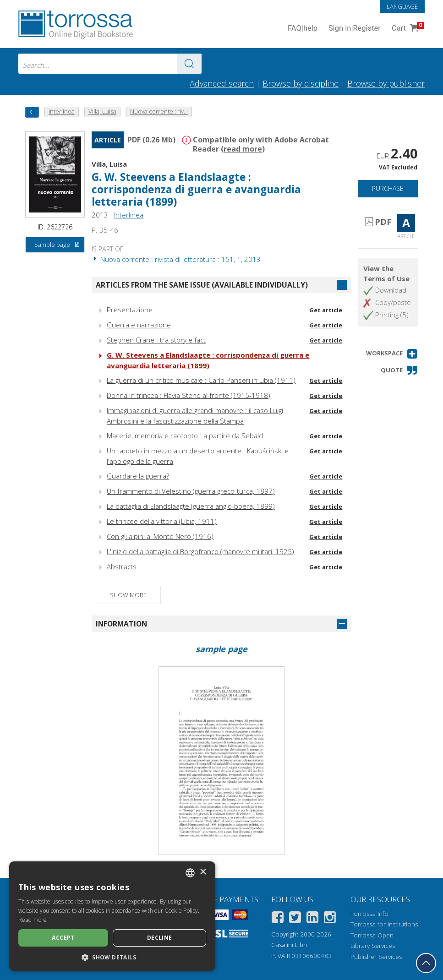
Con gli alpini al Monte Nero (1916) (160, 536)
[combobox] (110, 64)
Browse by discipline (301, 83)
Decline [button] (160, 938)
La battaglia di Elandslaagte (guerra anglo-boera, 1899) (191, 506)
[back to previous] (32, 112)
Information (121, 624)
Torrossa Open (372, 935)
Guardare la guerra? (138, 476)
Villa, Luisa (109, 164)
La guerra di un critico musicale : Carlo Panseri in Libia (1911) (201, 380)
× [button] (203, 872)
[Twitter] (295, 919)
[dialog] (112, 916)
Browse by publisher (386, 83)
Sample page (57, 245)
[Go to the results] (189, 64)
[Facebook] (278, 919)
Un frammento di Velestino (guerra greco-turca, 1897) (191, 491)
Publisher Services (376, 957)
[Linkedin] (312, 919)
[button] (392, 354)
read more (243, 149)
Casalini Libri (289, 945)
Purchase (388, 188)
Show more (128, 595)
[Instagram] (330, 919)
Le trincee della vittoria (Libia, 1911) (162, 521)
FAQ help (303, 29)
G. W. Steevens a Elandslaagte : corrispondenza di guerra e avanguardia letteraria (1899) (196, 189)
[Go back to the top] (426, 963)
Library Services (373, 946)
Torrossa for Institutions (384, 924)
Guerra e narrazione (139, 325)
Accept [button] (63, 938)
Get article (326, 310)
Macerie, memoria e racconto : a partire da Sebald (185, 436)
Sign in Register (355, 29)
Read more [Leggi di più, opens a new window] (33, 920)
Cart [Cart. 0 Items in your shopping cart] (407, 29)
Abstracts (122, 566)
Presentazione (130, 310)
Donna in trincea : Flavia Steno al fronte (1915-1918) (189, 395)
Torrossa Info (369, 914)
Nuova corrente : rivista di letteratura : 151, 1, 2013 (176, 259)
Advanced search (222, 83)
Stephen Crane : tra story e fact (156, 340)
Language (402, 6)
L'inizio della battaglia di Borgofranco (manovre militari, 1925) (200, 551)
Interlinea (129, 215)
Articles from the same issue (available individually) (202, 285)
